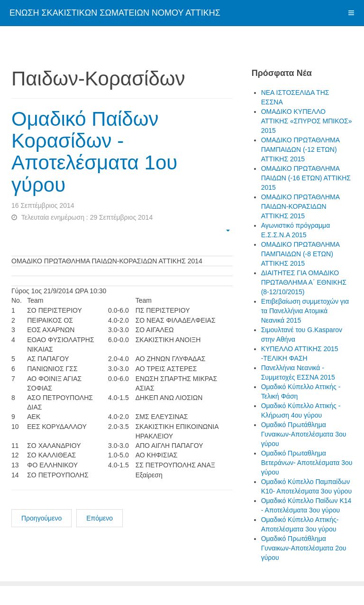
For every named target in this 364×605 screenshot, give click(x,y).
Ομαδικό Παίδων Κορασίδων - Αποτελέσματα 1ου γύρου (94, 152)
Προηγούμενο (41, 518)
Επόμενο (100, 518)
